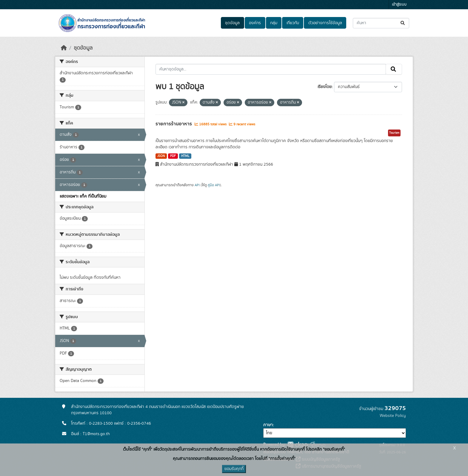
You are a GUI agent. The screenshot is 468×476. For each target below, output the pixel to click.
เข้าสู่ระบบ (399, 5)
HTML (185, 156)
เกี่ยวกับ (293, 23)
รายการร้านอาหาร (174, 124)
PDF (173, 156)
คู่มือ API (214, 185)
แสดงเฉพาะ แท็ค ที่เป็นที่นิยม (83, 196)
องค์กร (255, 23)
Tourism (394, 133)
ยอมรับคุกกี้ (234, 469)
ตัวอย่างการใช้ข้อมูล (325, 23)
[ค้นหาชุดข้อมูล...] (381, 23)
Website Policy (393, 416)
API (197, 185)
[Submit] (403, 23)
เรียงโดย (325, 87)
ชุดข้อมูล (232, 23)
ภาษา (268, 425)
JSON (161, 156)
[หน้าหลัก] (64, 48)
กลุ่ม (274, 23)
